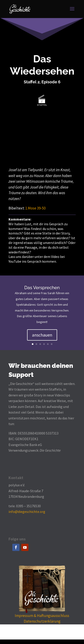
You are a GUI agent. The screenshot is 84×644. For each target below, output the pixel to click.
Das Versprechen (42, 288)
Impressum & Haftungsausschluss (42, 616)
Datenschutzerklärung (42, 621)
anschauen (42, 335)
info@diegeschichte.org (27, 512)
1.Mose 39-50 (35, 208)
